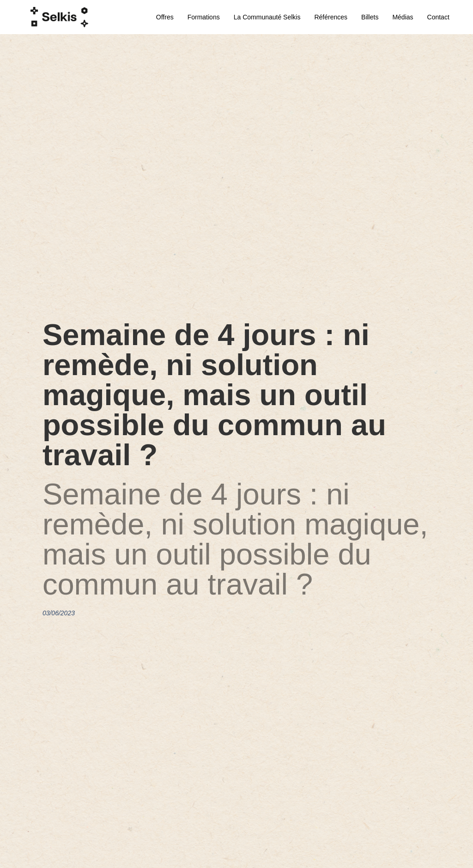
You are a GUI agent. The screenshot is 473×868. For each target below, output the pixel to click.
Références (331, 17)
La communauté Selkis (267, 17)
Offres (165, 17)
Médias (403, 17)
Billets (370, 17)
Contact (438, 17)
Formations (204, 17)
